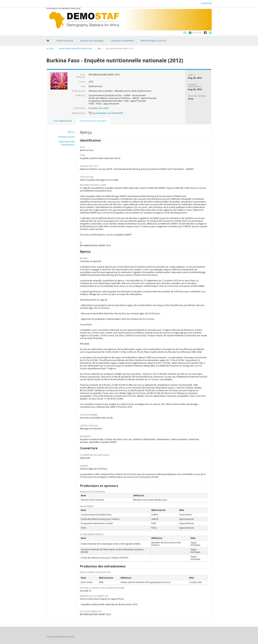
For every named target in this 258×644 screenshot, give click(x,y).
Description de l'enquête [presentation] (93, 121)
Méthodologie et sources (154, 41)
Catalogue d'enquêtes (122, 41)
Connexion (206, 3)
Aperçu (71, 132)
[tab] (63, 121)
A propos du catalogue (92, 41)
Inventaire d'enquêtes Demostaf (76, 49)
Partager (197, 33)
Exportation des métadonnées (67, 143)
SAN (99, 49)
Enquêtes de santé (99, 108)
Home (48, 41)
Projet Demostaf (65, 41)
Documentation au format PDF (106, 113)
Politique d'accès (66, 137)
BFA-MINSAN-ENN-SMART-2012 (120, 49)
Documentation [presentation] (63, 121)
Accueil (50, 49)
